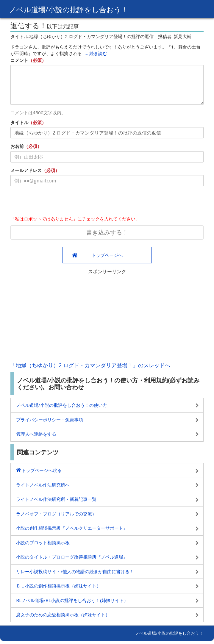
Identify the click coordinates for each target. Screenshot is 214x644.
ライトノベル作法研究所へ (43, 485)
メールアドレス (26, 170)
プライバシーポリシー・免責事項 (50, 420)
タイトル (19, 122)
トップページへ (107, 255)
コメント (19, 60)
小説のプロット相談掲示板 (43, 543)
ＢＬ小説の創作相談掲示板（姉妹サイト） (58, 586)
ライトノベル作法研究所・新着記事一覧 (56, 499)
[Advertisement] (107, 317)
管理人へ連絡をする (36, 434)
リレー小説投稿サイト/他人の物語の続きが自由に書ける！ (75, 571)
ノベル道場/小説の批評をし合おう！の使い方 (62, 405)
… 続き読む (96, 53)
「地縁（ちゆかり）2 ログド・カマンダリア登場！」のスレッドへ (90, 365)
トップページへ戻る (42, 470)
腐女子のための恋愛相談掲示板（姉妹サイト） (63, 615)
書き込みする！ (107, 232)
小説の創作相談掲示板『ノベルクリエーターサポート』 (72, 528)
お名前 (17, 146)
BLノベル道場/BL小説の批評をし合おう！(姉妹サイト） (72, 600)
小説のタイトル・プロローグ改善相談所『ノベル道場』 (72, 557)
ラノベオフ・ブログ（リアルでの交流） (56, 514)
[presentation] (56, 202)
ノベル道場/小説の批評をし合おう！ (69, 9)
